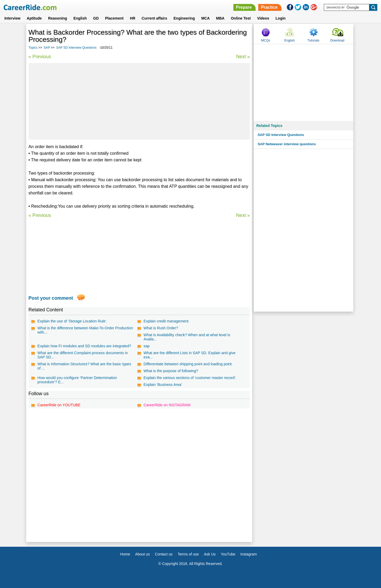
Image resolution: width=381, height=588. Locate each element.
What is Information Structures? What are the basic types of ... (84, 366)
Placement (114, 18)
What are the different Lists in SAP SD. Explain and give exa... (190, 355)
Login (280, 18)
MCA (206, 18)
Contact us (164, 554)
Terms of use (188, 554)
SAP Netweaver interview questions (287, 144)
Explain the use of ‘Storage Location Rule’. (72, 321)
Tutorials (314, 40)
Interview (12, 18)
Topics (33, 48)
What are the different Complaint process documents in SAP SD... (83, 355)
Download (337, 40)
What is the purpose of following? (171, 371)
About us (142, 554)
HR (133, 18)
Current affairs (154, 18)
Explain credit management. (167, 321)
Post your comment (51, 298)
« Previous (40, 57)
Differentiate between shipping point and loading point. (188, 364)
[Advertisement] (139, 101)
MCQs (266, 40)
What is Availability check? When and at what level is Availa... (187, 337)
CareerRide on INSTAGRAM (167, 405)
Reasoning (58, 18)
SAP (47, 48)
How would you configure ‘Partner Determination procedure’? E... (77, 380)
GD (96, 18)
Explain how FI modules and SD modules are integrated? (84, 346)
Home (125, 554)
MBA (220, 18)
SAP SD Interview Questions (76, 48)
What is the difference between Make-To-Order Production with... (85, 330)
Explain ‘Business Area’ (163, 385)
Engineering (184, 18)
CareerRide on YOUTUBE (59, 405)
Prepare (244, 7)
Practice (269, 7)
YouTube (228, 554)
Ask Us (210, 554)
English (80, 18)
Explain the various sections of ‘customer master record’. (190, 378)
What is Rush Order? (161, 328)
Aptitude (34, 18)
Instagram (248, 554)
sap (147, 346)
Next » (243, 57)
